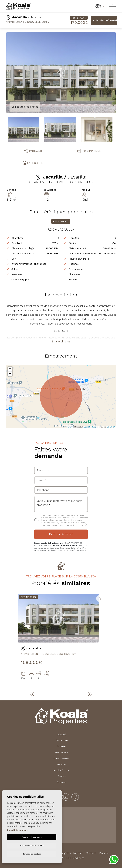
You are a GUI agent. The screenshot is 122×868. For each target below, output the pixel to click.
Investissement (62, 758)
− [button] (10, 374)
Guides (62, 776)
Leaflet (70, 427)
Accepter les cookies (32, 837)
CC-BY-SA (111, 427)
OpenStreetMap (90, 427)
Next (118, 73)
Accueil (62, 734)
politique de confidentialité (60, 520)
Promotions (62, 752)
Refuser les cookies (32, 854)
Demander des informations (104, 20)
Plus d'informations (18, 830)
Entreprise (62, 740)
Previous (4, 73)
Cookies (91, 853)
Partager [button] (33, 151)
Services (62, 764)
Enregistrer (33, 163)
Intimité (78, 853)
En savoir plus (61, 341)
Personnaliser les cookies (32, 845)
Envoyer (62, 782)
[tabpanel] (61, 638)
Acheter (62, 746)
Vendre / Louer (62, 770)
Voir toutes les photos (25, 107)
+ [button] (10, 369)
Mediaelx (78, 858)
